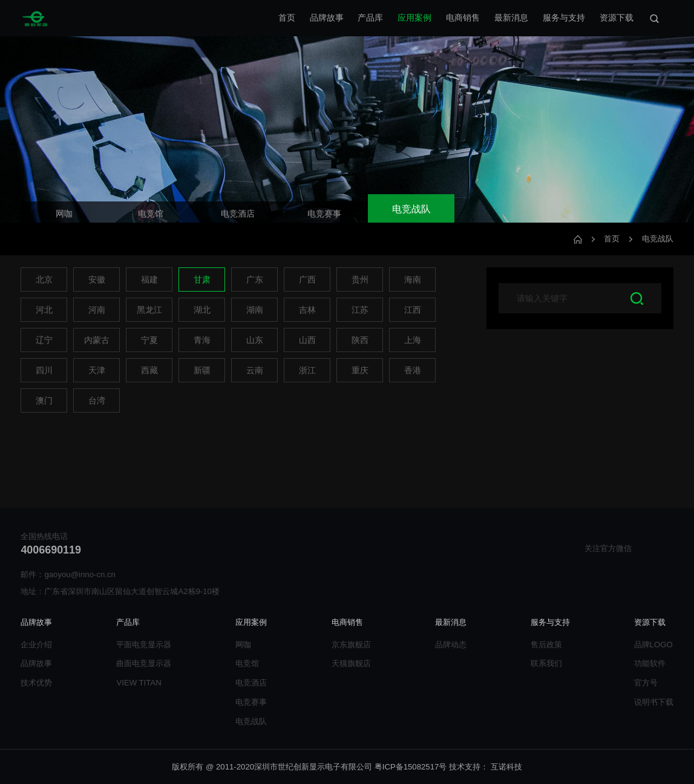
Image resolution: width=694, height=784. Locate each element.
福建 (149, 279)
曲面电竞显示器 (144, 663)
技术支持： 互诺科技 (486, 767)
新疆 (202, 370)
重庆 (360, 370)
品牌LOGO (653, 645)
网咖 (243, 645)
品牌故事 (327, 18)
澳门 (44, 400)
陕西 (360, 340)
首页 (287, 18)
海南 (413, 279)
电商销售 (463, 18)
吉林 (307, 310)
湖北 (202, 310)
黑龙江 (149, 310)
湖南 (255, 310)
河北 (44, 310)
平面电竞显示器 (144, 645)
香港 (413, 370)
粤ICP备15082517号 (411, 767)
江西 (413, 310)
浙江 (307, 370)
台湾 (97, 400)
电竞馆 (247, 663)
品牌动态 (451, 645)
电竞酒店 (251, 683)
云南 (255, 370)
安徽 (97, 279)
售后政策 (546, 645)
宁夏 (149, 340)
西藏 (149, 370)
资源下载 (617, 18)
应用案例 (414, 18)
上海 (413, 340)
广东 (255, 279)
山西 (307, 340)
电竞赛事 (251, 702)
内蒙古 (97, 340)
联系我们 (546, 663)
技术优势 (36, 683)
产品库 (370, 18)
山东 (255, 340)
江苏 (360, 310)
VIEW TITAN (139, 683)
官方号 (646, 683)
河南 (97, 310)
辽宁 (44, 340)
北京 (44, 279)
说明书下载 (654, 702)
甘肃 (202, 279)
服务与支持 (564, 18)
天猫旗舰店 (351, 663)
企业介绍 (36, 645)
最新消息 (511, 18)
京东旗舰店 (351, 645)
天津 (97, 370)
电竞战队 (658, 239)
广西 (307, 279)
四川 (44, 370)
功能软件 (650, 663)
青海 (202, 340)
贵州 (360, 279)
